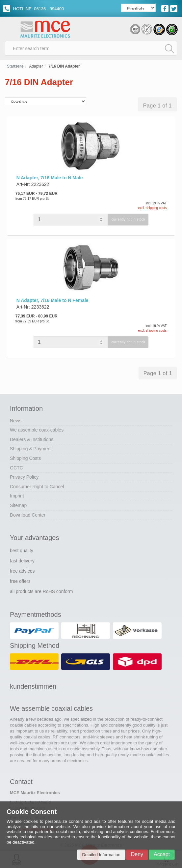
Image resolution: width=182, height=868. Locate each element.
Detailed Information (101, 855)
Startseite (15, 66)
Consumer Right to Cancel (37, 487)
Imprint (17, 496)
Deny (137, 854)
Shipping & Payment (31, 449)
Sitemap (18, 505)
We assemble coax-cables (37, 430)
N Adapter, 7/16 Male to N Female (52, 300)
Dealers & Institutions (32, 439)
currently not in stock (129, 219)
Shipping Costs (25, 458)
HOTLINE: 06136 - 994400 (33, 9)
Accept (162, 854)
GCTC (16, 468)
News (16, 421)
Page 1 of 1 (157, 106)
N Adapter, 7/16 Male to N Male (50, 178)
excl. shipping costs (153, 208)
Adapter (36, 66)
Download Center (28, 515)
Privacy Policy (24, 477)
